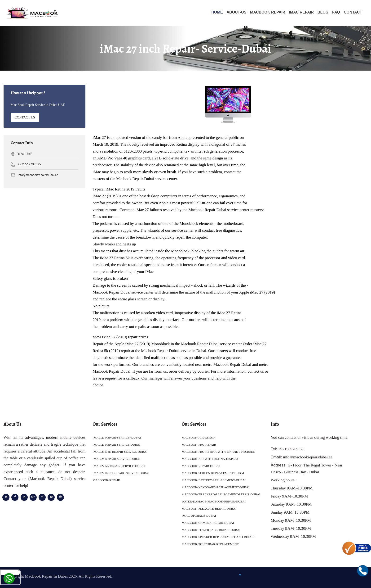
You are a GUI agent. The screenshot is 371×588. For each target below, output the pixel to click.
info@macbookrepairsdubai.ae (38, 175)
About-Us (237, 12)
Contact (353, 12)
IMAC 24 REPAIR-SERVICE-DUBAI (116, 459)
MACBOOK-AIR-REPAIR (199, 437)
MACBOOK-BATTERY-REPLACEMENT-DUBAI (214, 480)
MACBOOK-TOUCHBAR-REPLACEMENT (210, 544)
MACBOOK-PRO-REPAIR (199, 445)
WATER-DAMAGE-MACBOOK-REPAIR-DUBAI (214, 501)
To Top (356, 578)
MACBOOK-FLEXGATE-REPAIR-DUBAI (209, 509)
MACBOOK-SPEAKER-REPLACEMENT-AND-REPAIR (218, 537)
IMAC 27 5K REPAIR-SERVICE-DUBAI (119, 466)
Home (217, 12)
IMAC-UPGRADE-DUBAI (199, 516)
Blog (323, 12)
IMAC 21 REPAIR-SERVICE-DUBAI (116, 445)
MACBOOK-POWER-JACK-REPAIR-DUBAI (211, 530)
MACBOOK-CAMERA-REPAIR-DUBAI (208, 523)
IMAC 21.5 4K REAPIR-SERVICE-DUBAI (120, 452)
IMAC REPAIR (301, 12)
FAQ (336, 12)
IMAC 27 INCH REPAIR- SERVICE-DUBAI (121, 473)
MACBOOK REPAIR (268, 12)
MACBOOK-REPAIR (106, 480)
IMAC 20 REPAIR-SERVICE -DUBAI (117, 437)
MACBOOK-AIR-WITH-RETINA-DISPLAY (210, 459)
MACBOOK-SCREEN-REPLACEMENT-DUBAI (213, 473)
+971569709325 (29, 164)
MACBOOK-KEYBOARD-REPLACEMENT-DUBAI (216, 487)
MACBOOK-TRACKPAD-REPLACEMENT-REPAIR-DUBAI (221, 494)
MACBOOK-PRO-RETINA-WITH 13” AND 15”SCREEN (219, 452)
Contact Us (25, 117)
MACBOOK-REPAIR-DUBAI (201, 466)
